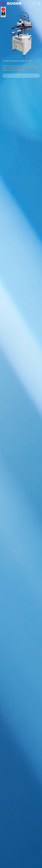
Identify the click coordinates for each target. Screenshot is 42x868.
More (21, 76)
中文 (34, 3)
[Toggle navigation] (39, 3)
